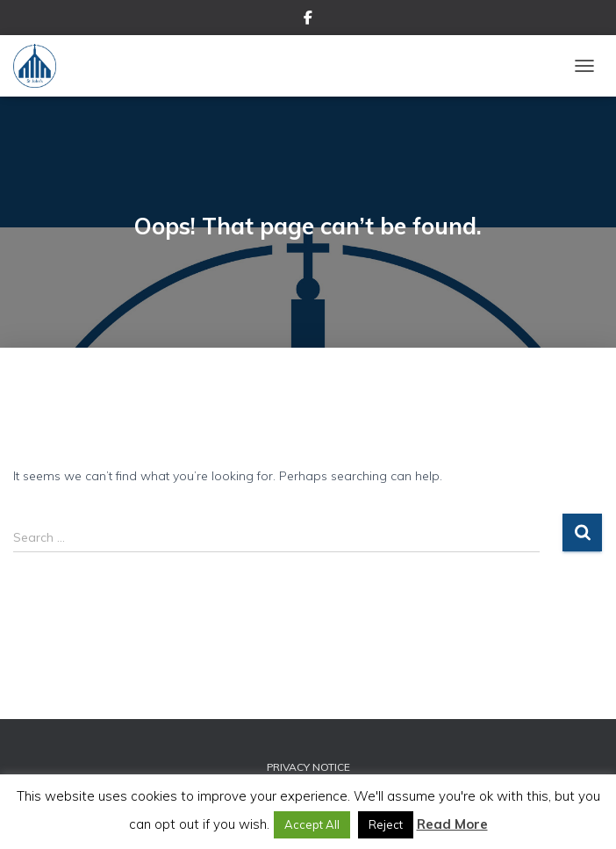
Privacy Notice (308, 767)
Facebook (308, 20)
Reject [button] (386, 824)
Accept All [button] (312, 824)
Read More (452, 824)
